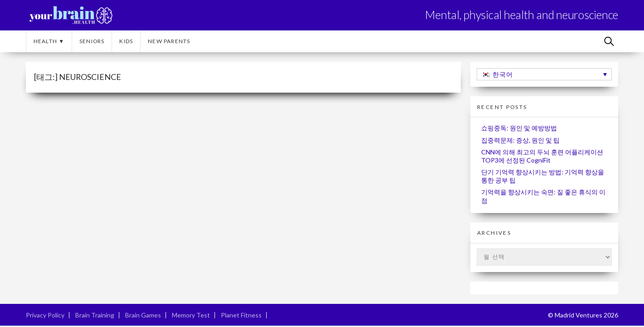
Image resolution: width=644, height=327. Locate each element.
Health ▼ (49, 41)
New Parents (169, 41)
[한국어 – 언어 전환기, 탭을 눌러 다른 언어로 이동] (544, 74)
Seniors (92, 41)
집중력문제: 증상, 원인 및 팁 (520, 140)
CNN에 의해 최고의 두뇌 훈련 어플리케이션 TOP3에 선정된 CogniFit (542, 156)
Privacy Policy (45, 315)
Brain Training (95, 315)
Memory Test (191, 315)
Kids (126, 41)
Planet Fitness (241, 315)
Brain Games (143, 315)
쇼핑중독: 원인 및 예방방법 (519, 128)
